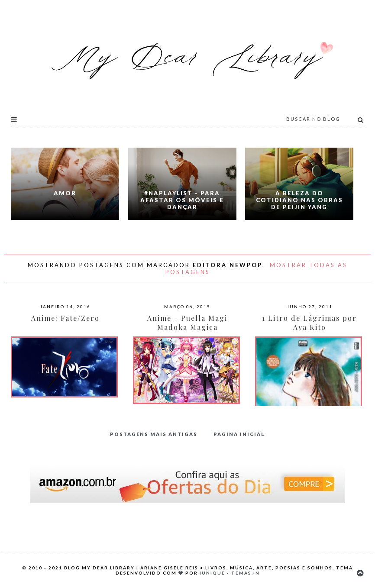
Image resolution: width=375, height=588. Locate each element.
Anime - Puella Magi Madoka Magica (187, 323)
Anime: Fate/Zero (65, 318)
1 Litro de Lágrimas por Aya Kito (309, 323)
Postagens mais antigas (154, 434)
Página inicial (239, 434)
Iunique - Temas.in (230, 573)
